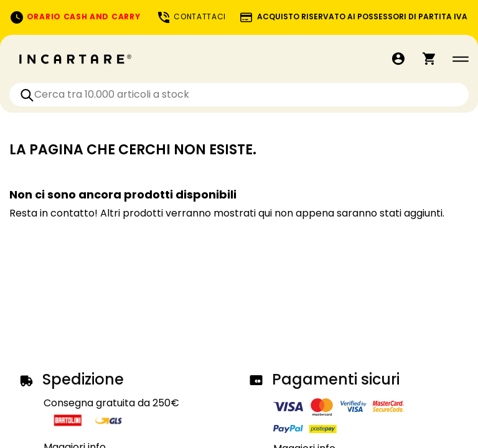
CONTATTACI (191, 16)
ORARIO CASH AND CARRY (75, 16)
